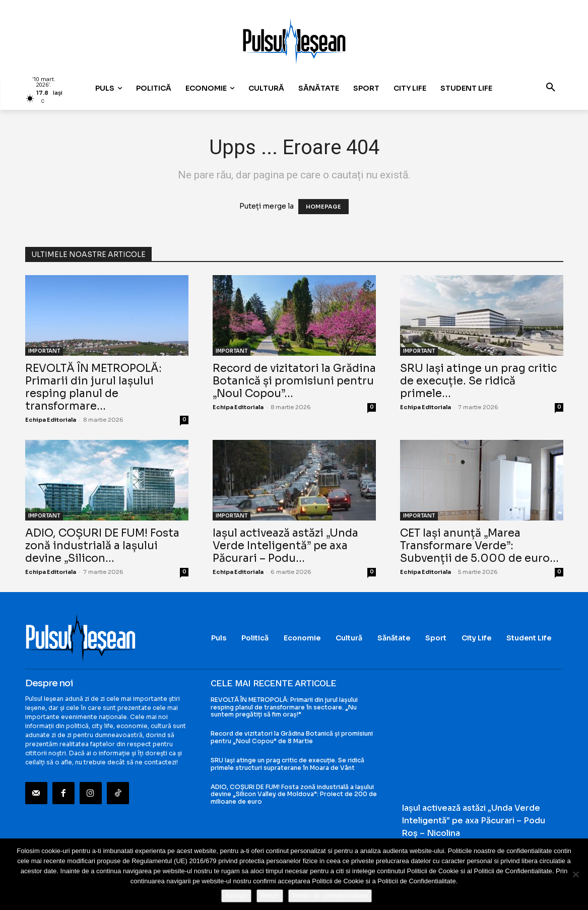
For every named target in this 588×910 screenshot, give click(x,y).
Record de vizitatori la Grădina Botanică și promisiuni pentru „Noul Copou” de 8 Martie (292, 737)
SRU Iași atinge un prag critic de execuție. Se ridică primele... (478, 381)
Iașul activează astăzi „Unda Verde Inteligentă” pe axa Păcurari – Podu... (285, 546)
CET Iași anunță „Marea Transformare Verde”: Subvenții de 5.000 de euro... (479, 546)
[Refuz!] (575, 874)
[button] (551, 88)
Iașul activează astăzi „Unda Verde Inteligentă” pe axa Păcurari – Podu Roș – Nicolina (473, 821)
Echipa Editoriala (51, 420)
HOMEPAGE (323, 207)
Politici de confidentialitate (330, 896)
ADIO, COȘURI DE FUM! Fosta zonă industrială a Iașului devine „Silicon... (102, 546)
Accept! (236, 896)
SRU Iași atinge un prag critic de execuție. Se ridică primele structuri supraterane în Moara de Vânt (287, 764)
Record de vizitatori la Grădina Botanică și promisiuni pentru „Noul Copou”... (294, 381)
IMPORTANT (44, 351)
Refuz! (270, 896)
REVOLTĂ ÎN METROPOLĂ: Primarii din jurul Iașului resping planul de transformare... (93, 387)
